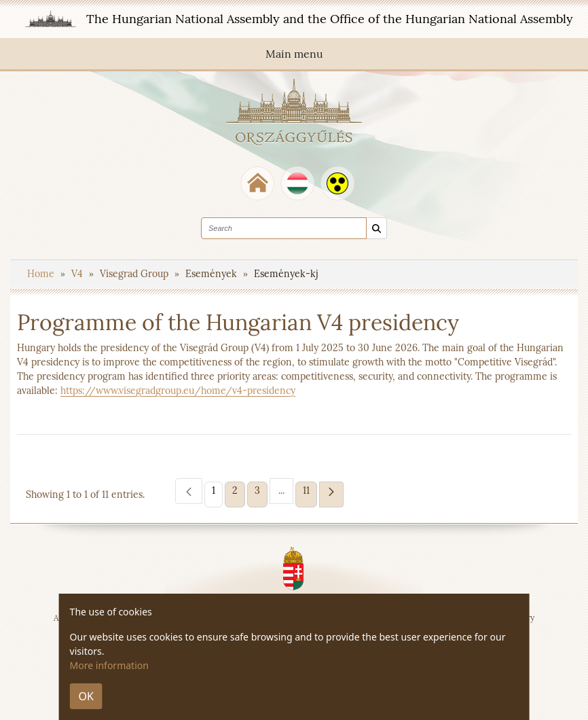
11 (310, 490)
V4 (78, 274)
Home (42, 274)
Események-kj (286, 274)
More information (109, 665)
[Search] (376, 229)
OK (86, 696)
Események (213, 274)
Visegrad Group (135, 274)
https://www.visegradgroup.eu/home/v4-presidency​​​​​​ (178, 391)
